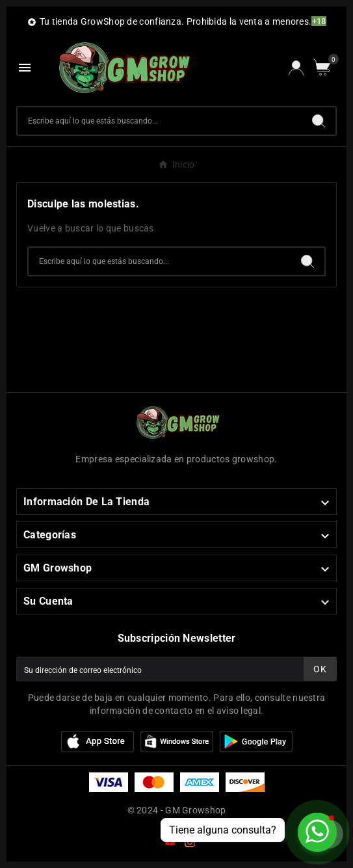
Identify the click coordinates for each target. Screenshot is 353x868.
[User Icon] (296, 68)
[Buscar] (160, 121)
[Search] (319, 121)
